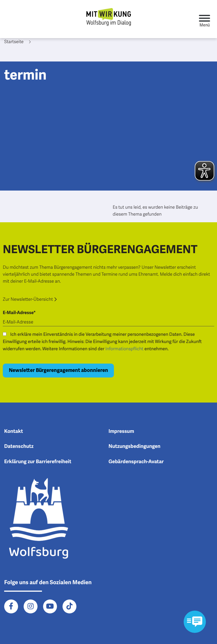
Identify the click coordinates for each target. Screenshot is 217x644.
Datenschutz (19, 446)
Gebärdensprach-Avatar (136, 462)
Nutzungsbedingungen (135, 446)
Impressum (121, 431)
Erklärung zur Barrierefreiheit (38, 462)
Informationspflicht (124, 349)
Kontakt (14, 431)
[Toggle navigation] (204, 19)
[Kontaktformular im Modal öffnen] (195, 622)
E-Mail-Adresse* (19, 313)
